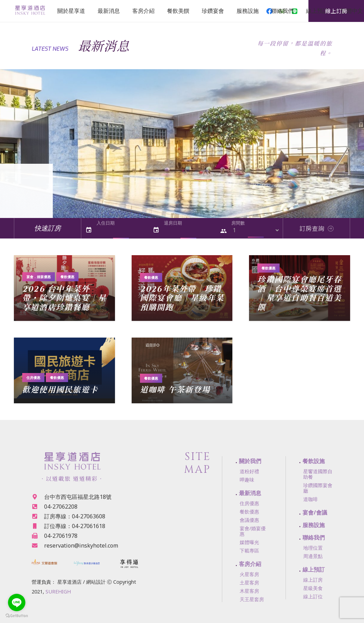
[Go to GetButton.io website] (17, 616)
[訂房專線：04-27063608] (38, 516)
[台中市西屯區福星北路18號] (38, 497)
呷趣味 (247, 480)
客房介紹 (250, 564)
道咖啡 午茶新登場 (175, 390)
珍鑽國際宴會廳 (318, 488)
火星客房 (249, 574)
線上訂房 (313, 580)
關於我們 (250, 461)
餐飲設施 (314, 461)
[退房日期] (188, 230)
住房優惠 (33, 378)
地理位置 (313, 548)
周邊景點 (313, 556)
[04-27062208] (38, 507)
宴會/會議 (315, 512)
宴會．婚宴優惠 (39, 277)
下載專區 (249, 551)
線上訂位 (313, 596)
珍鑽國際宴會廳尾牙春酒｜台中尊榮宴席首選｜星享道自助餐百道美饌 (299, 294)
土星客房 (249, 582)
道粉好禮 (249, 471)
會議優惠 (249, 520)
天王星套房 (252, 599)
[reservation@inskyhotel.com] (38, 545)
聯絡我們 (314, 537)
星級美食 (313, 588)
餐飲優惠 (67, 277)
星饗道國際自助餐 (318, 474)
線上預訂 (314, 569)
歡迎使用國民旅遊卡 (60, 390)
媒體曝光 (249, 542)
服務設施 (314, 525)
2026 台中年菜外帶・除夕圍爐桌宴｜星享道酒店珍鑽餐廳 (64, 299)
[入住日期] (121, 230)
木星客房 (249, 591)
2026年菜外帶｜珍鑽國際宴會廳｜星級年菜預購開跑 (182, 299)
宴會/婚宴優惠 (253, 531)
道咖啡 (311, 499)
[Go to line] (17, 602)
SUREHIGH (58, 592)
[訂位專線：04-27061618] (38, 526)
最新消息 (250, 493)
